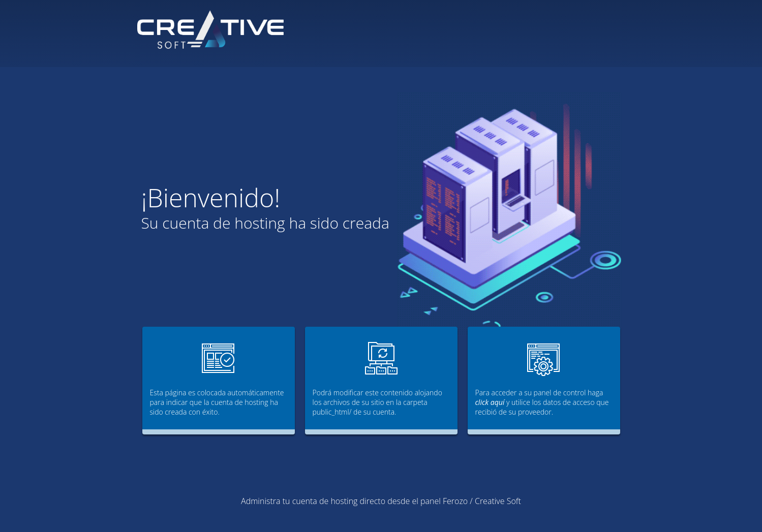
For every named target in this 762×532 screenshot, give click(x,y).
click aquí (490, 402)
